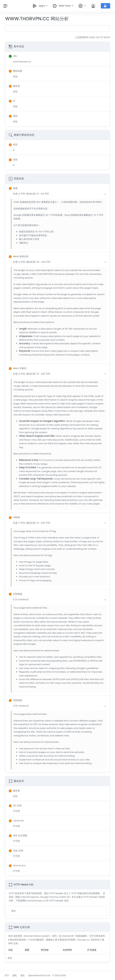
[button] (60, 194)
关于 (7, 975)
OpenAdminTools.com (39, 975)
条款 (22, 975)
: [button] (13, 188)
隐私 (15, 975)
